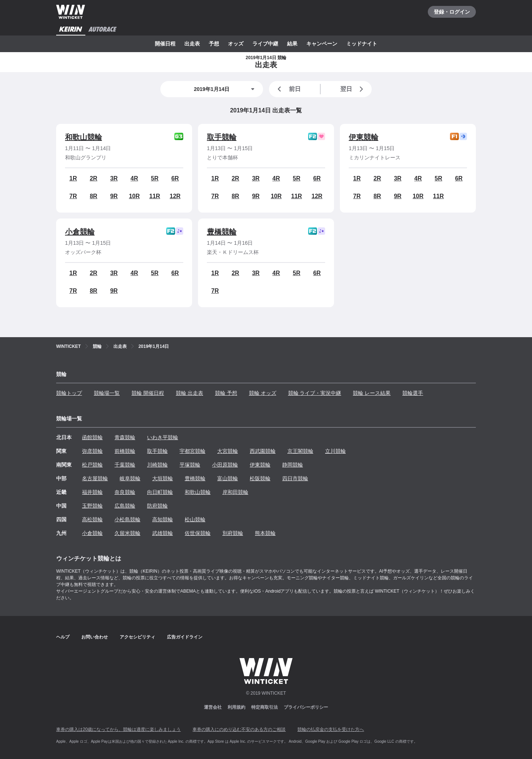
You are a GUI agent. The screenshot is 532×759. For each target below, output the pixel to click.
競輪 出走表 (190, 393)
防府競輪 (157, 506)
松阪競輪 (260, 478)
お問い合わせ (95, 637)
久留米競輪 (127, 533)
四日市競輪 (295, 478)
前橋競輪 (125, 451)
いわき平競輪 (163, 437)
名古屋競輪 (95, 478)
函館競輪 (92, 437)
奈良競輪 (125, 492)
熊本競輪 (265, 533)
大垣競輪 (163, 478)
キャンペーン (322, 44)
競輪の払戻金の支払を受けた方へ (331, 729)
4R (134, 178)
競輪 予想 (226, 393)
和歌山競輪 (83, 137)
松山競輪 (195, 519)
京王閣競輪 (300, 451)
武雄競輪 (163, 533)
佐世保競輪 (198, 533)
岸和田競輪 (235, 492)
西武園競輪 (263, 451)
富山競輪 (228, 478)
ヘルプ (63, 637)
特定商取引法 (265, 707)
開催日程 (165, 44)
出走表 (192, 44)
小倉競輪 (80, 232)
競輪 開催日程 (148, 393)
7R (73, 196)
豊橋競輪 (222, 232)
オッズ (236, 44)
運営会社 (213, 707)
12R (175, 196)
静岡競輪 (293, 465)
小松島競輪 (127, 519)
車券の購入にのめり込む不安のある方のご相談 (239, 729)
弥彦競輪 (92, 451)
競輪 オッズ (263, 393)
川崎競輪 (157, 465)
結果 (292, 44)
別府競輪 (233, 533)
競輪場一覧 (107, 393)
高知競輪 (163, 519)
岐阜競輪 (130, 478)
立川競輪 (335, 451)
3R (114, 178)
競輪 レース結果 (372, 393)
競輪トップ (69, 393)
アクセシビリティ (137, 637)
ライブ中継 (265, 44)
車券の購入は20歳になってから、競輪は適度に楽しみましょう (118, 729)
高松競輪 (92, 519)
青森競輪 (125, 437)
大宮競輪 (228, 451)
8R (93, 196)
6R (175, 178)
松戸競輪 (92, 465)
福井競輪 (92, 492)
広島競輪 (125, 506)
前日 (288, 89)
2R (93, 178)
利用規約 (236, 707)
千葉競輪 (125, 465)
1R (73, 178)
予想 (214, 44)
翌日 (353, 89)
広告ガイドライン (185, 637)
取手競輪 (222, 137)
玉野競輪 (92, 506)
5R (155, 178)
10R (134, 196)
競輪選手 (413, 393)
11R (155, 196)
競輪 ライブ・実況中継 (315, 393)
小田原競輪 (225, 465)
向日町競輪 (160, 492)
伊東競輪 (364, 137)
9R (114, 196)
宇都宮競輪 (192, 451)
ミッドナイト (362, 44)
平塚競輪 (190, 465)
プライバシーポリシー (306, 707)
